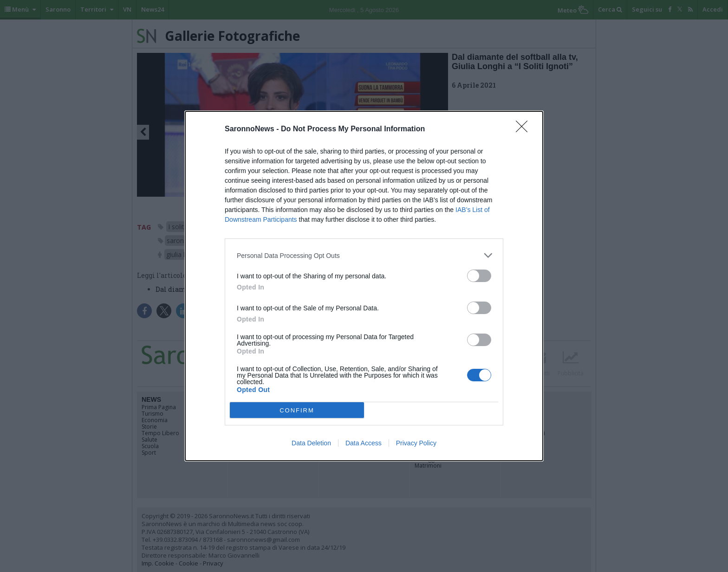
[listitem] (364, 255)
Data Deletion (311, 443)
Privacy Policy (416, 443)
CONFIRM (297, 410)
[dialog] (364, 286)
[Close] (525, 129)
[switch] (479, 276)
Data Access (364, 443)
